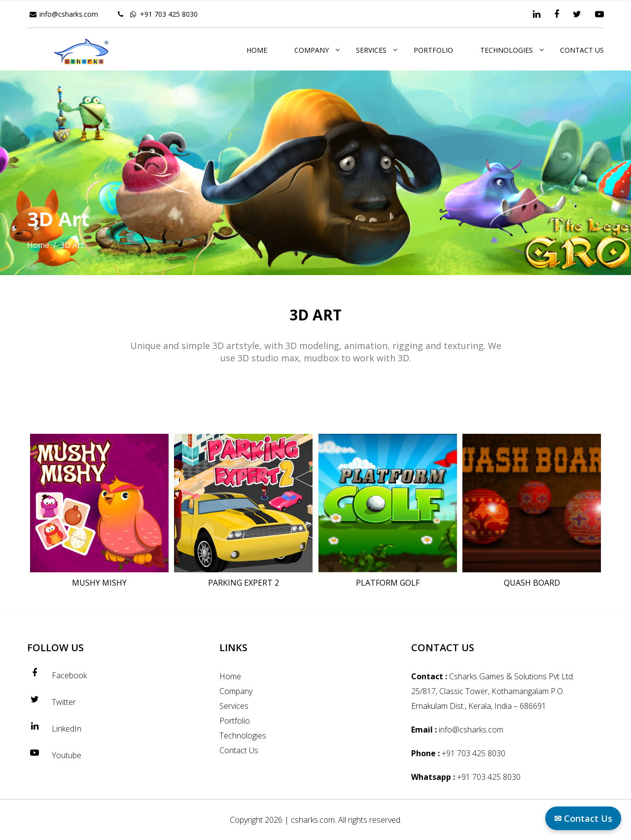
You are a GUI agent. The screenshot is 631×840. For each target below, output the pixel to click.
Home (257, 50)
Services (371, 50)
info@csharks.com (69, 14)
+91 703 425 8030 (169, 14)
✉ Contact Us (583, 818)
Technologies (507, 50)
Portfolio (433, 50)
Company (312, 50)
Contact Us (582, 50)
